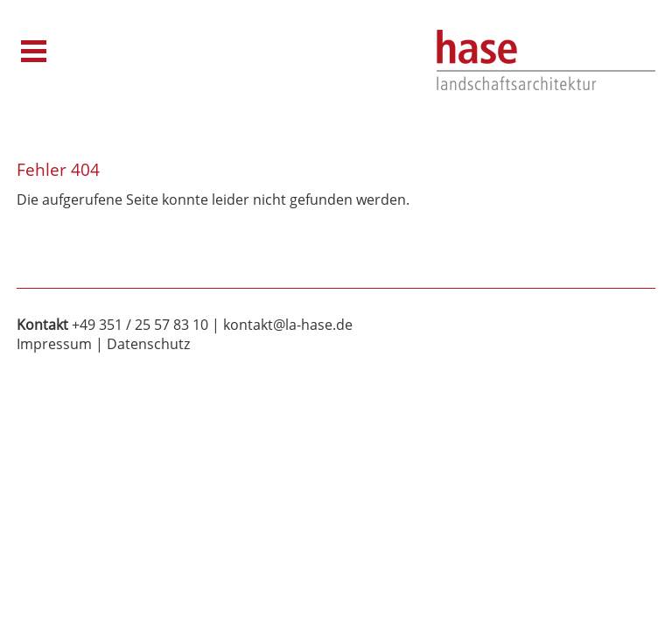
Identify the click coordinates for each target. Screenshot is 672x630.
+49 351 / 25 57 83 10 (140, 325)
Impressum (54, 344)
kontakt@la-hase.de (288, 325)
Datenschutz (148, 344)
